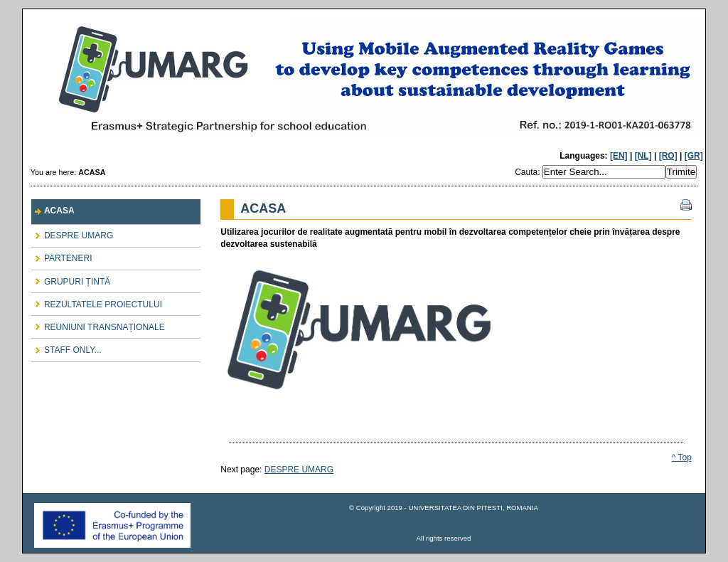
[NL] (643, 156)
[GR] (694, 156)
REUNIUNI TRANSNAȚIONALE (98, 324)
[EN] (619, 156)
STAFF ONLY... (66, 347)
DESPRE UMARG (72, 233)
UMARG (364, 80)
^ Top (682, 457)
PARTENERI (62, 256)
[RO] (668, 156)
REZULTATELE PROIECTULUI (97, 301)
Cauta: (529, 172)
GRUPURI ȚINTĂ (71, 279)
